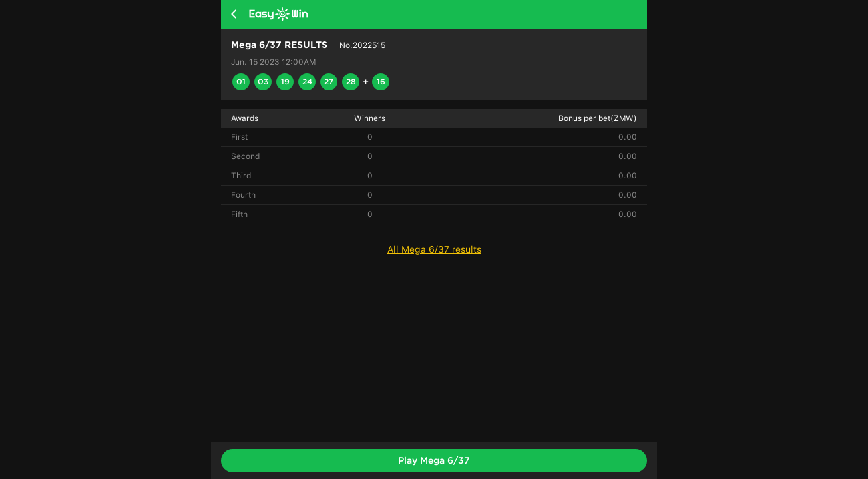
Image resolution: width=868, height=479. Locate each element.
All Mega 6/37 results (434, 249)
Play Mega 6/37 (434, 460)
